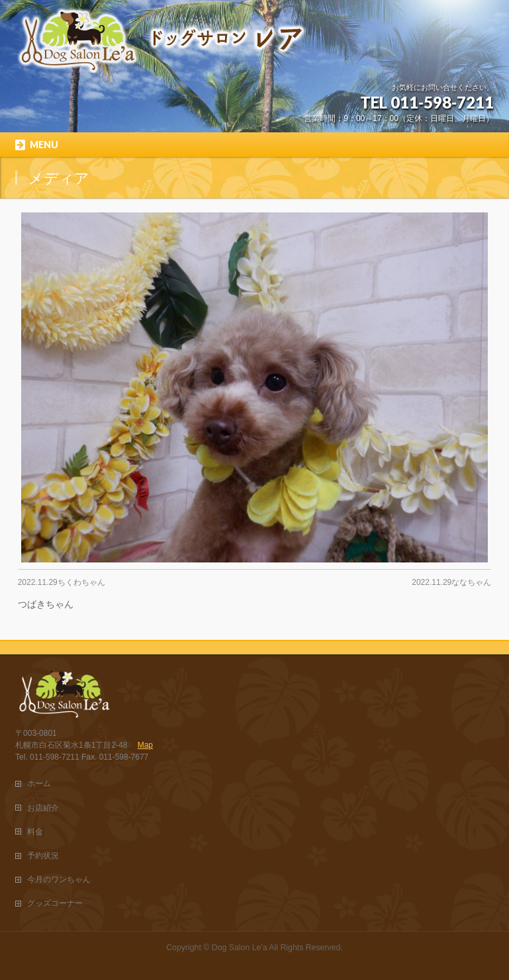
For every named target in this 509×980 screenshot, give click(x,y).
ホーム (39, 783)
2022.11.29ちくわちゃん (62, 582)
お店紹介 (43, 808)
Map (145, 745)
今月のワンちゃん (59, 879)
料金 (35, 832)
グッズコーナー (55, 903)
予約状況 (43, 856)
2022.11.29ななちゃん (451, 582)
